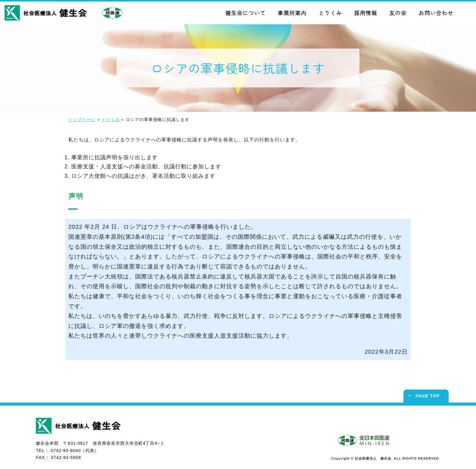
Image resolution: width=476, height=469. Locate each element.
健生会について (245, 13)
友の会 (398, 13)
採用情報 (365, 13)
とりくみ (330, 13)
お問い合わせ (436, 13)
